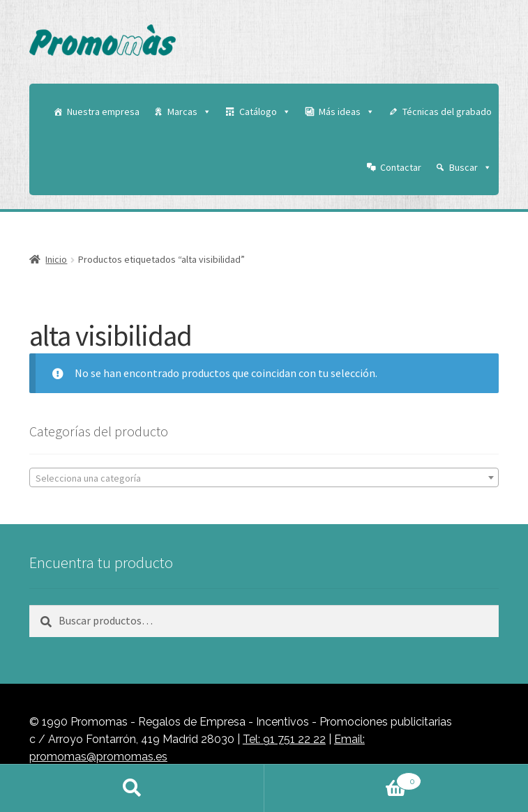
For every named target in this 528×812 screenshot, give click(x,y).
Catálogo (265, 112)
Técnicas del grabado (447, 112)
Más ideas (347, 112)
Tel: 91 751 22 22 (284, 739)
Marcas (189, 112)
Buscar (470, 167)
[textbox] (264, 478)
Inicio (56, 259)
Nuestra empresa (103, 112)
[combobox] (264, 477)
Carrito (343, 779)
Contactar (401, 167)
